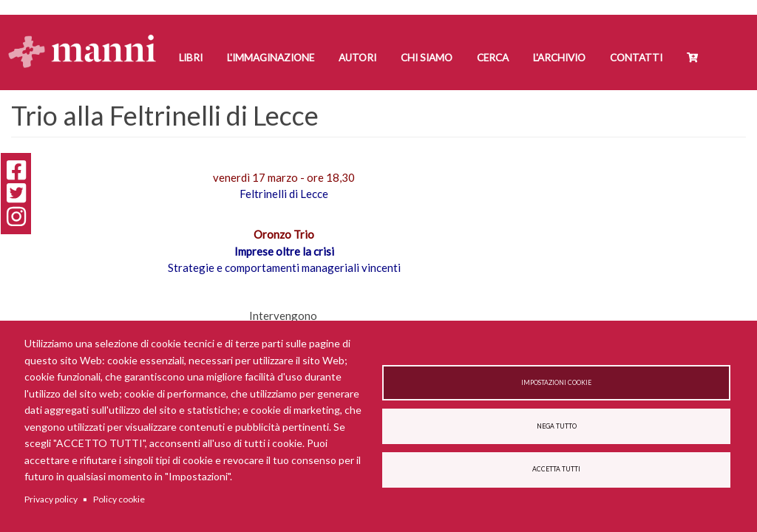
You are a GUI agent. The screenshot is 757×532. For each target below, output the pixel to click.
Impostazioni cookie (556, 383)
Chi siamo (427, 58)
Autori (357, 58)
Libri (191, 58)
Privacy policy (51, 499)
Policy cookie (119, 499)
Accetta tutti (556, 469)
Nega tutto (557, 426)
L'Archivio (559, 58)
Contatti (636, 58)
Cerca (493, 58)
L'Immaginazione (271, 58)
